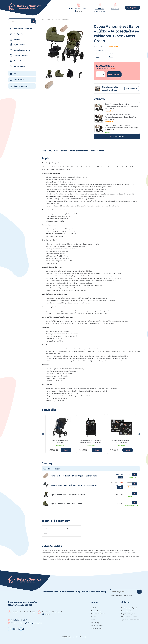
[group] (60, 434)
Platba (93, 620)
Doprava (93, 617)
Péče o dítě (18, 61)
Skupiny (64, 151)
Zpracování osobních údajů (131, 620)
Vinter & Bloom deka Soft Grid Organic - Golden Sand (74, 476)
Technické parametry (79, 151)
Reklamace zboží (96, 629)
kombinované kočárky (62, 20)
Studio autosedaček (21, 86)
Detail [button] (66, 450)
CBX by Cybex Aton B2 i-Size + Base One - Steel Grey (74, 485)
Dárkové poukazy (127, 611)
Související (53, 151)
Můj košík (134, 8)
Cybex (111, 57)
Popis (44, 151)
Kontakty (94, 608)
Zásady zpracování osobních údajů (122, 596)
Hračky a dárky (19, 34)
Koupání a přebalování (22, 50)
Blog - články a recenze (129, 617)
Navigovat (79, 11)
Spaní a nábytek (20, 66)
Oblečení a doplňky (21, 55)
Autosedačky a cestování (23, 29)
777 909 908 (99, 9)
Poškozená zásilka (97, 626)
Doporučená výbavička (129, 614)
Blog (15, 73)
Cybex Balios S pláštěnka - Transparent (60, 441)
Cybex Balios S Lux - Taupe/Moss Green (68, 495)
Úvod (43, 20)
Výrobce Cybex (97, 151)
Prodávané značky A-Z (129, 608)
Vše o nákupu (95, 623)
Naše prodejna (19, 80)
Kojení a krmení (19, 45)
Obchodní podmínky (98, 614)
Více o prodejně (132, 88)
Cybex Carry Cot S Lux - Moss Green (67, 504)
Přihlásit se (115, 9)
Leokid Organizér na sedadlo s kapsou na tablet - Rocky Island (91, 441)
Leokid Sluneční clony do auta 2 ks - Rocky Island (122, 441)
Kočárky (17, 39)
